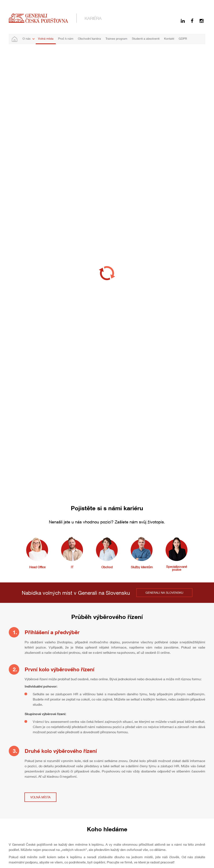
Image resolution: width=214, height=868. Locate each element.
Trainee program (116, 38)
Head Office (37, 567)
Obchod (107, 567)
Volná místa (46, 38)
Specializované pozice (177, 568)
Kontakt (169, 38)
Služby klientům (142, 567)
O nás (27, 38)
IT (72, 567)
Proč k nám (66, 38)
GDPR (183, 38)
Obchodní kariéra (89, 38)
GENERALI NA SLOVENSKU (164, 593)
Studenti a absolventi (146, 38)
